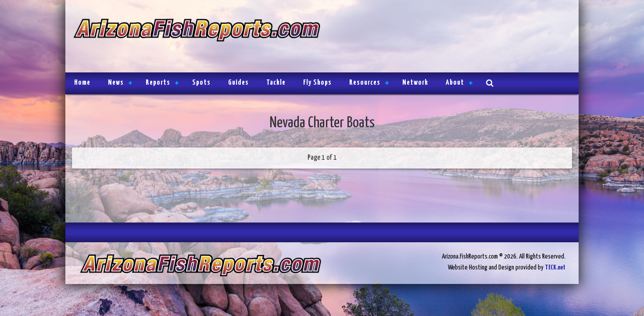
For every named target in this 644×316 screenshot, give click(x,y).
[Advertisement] (446, 37)
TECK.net (555, 268)
